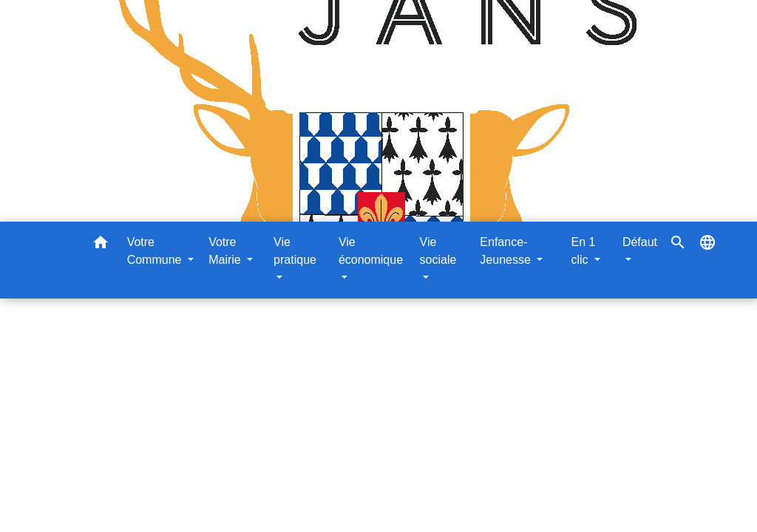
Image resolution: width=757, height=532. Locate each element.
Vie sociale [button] (438, 251)
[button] (101, 245)
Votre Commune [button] (156, 251)
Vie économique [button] (371, 251)
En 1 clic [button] (583, 251)
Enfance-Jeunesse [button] (507, 251)
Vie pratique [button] (295, 251)
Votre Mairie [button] (226, 251)
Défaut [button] (640, 242)
